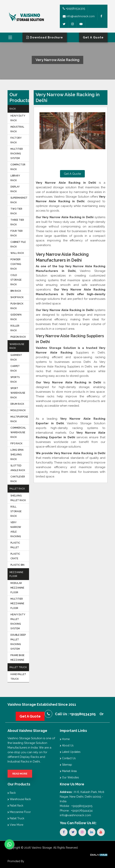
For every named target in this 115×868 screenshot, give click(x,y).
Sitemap (66, 765)
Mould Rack (18, 410)
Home (65, 739)
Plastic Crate (15, 556)
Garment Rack (16, 357)
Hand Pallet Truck (18, 677)
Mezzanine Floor (16, 574)
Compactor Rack (18, 167)
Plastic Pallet (15, 545)
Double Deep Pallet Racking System (18, 642)
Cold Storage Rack (16, 280)
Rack (13, 109)
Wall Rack (17, 253)
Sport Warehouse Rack (18, 393)
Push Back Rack (17, 306)
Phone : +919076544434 (76, 811)
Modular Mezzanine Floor (17, 588)
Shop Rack (17, 297)
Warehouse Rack (17, 346)
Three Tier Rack (17, 222)
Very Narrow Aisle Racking (16, 529)
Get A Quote (72, 174)
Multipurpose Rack (19, 419)
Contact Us (68, 758)
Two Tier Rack (16, 211)
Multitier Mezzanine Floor (17, 603)
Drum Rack (17, 404)
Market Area (68, 771)
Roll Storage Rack (16, 511)
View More (15, 825)
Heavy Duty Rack (18, 118)
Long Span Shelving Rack (17, 455)
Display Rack (15, 189)
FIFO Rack (16, 444)
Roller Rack (15, 328)
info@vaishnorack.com (79, 16)
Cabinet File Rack (18, 244)
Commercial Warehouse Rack (18, 432)
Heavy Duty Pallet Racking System (18, 622)
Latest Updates (70, 752)
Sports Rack (15, 380)
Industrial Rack (17, 129)
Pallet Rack (17, 489)
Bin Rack (16, 291)
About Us (67, 745)
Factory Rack (16, 140)
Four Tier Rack (17, 233)
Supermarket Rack (19, 200)
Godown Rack (16, 317)
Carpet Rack (15, 368)
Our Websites (69, 777)
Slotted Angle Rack (18, 468)
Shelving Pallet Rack (18, 498)
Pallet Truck (18, 667)
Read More (20, 774)
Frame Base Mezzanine (17, 658)
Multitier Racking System (17, 154)
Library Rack (15, 178)
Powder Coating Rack (16, 264)
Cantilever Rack (18, 479)
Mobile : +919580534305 (76, 806)
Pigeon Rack (18, 337)
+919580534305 (74, 9)
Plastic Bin (17, 565)
